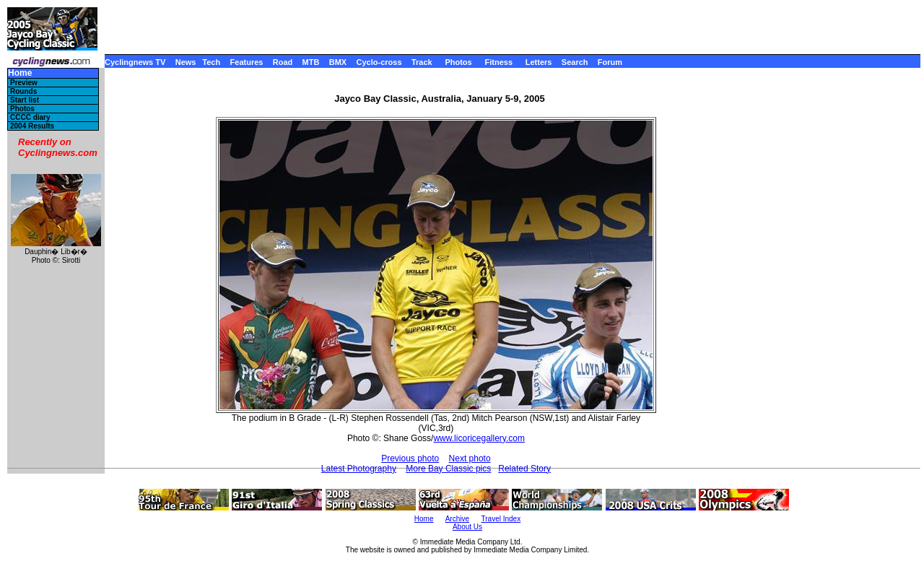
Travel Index (501, 519)
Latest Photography (359, 469)
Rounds (23, 91)
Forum (610, 62)
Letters (539, 62)
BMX (338, 62)
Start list (25, 100)
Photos (458, 62)
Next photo (470, 458)
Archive (457, 519)
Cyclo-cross (379, 62)
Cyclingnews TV (135, 62)
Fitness (498, 62)
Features (247, 62)
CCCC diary (30, 117)
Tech (211, 62)
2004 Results (32, 126)
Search (575, 62)
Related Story (524, 469)
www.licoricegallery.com (479, 438)
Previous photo (410, 458)
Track (422, 62)
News (186, 62)
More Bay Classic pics (448, 469)
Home (20, 73)
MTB (311, 62)
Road (283, 62)
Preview (24, 83)
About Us (467, 527)
